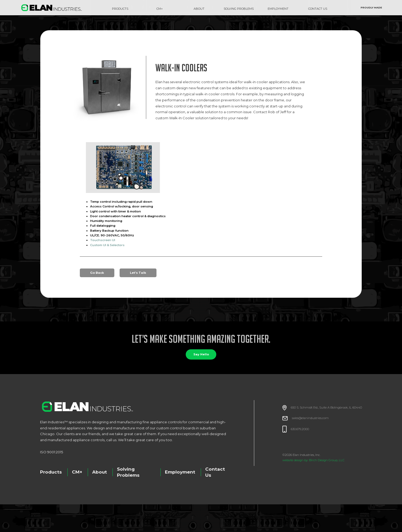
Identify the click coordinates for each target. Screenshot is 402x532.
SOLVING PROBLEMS (239, 9)
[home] (52, 8)
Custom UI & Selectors (107, 245)
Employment (180, 472)
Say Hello (201, 354)
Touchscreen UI (103, 240)
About (100, 472)
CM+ (160, 9)
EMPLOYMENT (278, 9)
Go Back (97, 273)
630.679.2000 (300, 429)
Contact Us (215, 472)
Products (120, 9)
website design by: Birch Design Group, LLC (313, 460)
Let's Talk (138, 273)
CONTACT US (318, 9)
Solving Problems (128, 472)
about (199, 9)
